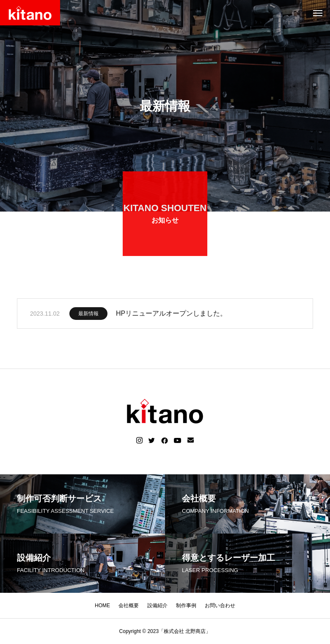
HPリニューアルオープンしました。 (171, 315)
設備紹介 (157, 605)
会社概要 (129, 605)
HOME (102, 605)
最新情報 (88, 316)
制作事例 (186, 605)
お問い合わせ (220, 605)
